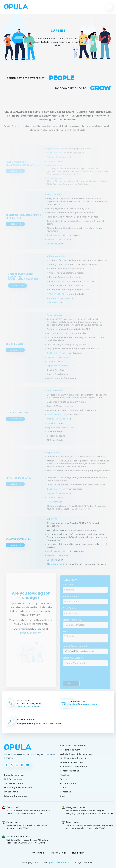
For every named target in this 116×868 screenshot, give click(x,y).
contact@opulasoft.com (83, 704)
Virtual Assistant (68, 783)
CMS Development (14, 783)
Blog (62, 796)
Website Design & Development (76, 754)
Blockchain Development (73, 746)
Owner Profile (11, 792)
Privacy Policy (38, 853)
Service (64, 779)
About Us (65, 775)
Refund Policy (78, 853)
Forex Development (70, 750)
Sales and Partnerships (16, 796)
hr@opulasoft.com (31, 640)
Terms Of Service (58, 853)
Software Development (72, 762)
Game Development (14, 775)
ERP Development (13, 779)
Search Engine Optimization (18, 788)
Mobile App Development (73, 758)
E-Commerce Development (74, 767)
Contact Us (65, 792)
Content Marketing (70, 771)
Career (63, 788)
